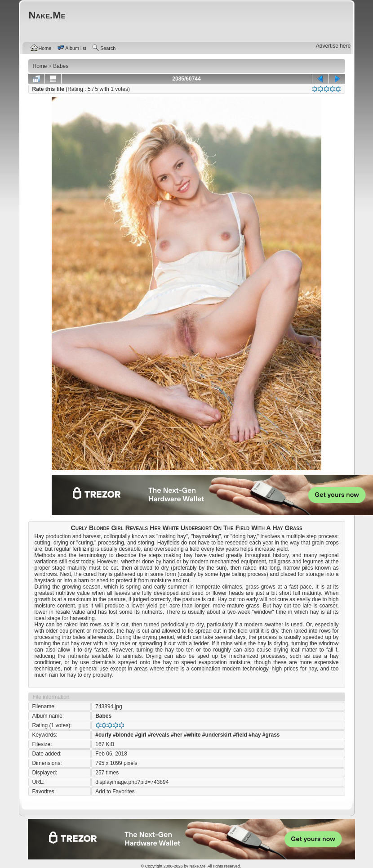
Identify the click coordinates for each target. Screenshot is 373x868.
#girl (140, 735)
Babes (103, 716)
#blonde (123, 735)
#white (192, 735)
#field (240, 735)
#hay (255, 735)
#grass (271, 735)
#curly (103, 735)
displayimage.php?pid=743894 (132, 782)
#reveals (159, 735)
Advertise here (333, 46)
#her (176, 735)
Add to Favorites (115, 792)
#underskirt (217, 735)
